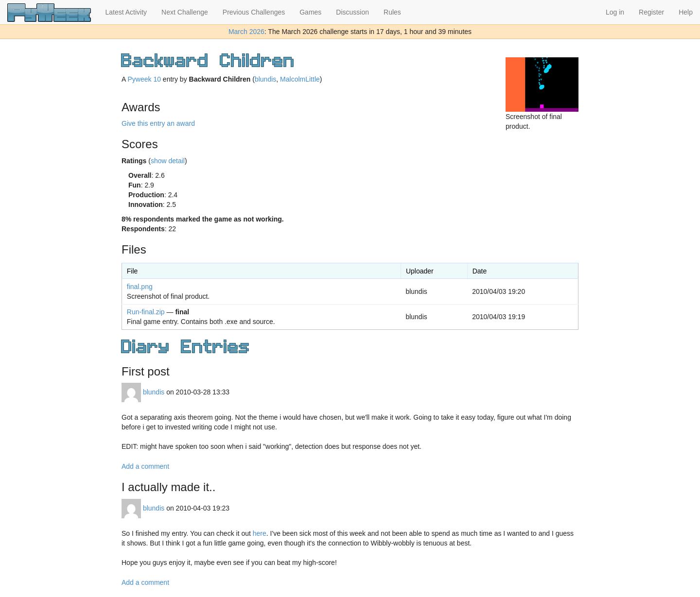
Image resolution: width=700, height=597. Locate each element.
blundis (265, 79)
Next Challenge (185, 12)
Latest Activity (126, 12)
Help (686, 12)
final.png (140, 287)
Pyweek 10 (144, 79)
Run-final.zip (146, 312)
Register (651, 12)
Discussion (352, 12)
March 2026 (246, 32)
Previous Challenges (254, 12)
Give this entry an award (158, 123)
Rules (392, 12)
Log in (615, 12)
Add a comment (145, 466)
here (260, 533)
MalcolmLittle (300, 79)
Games (310, 12)
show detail (168, 161)
